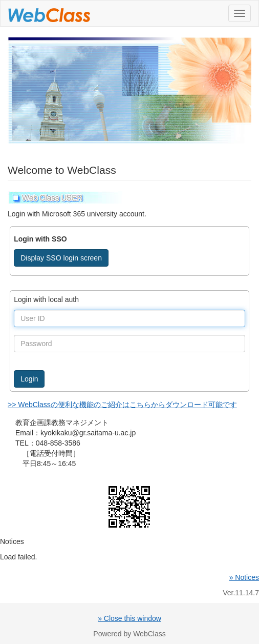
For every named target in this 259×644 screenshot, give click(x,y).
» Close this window (129, 618)
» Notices (244, 577)
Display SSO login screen (61, 258)
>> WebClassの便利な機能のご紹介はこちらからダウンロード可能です (122, 405)
